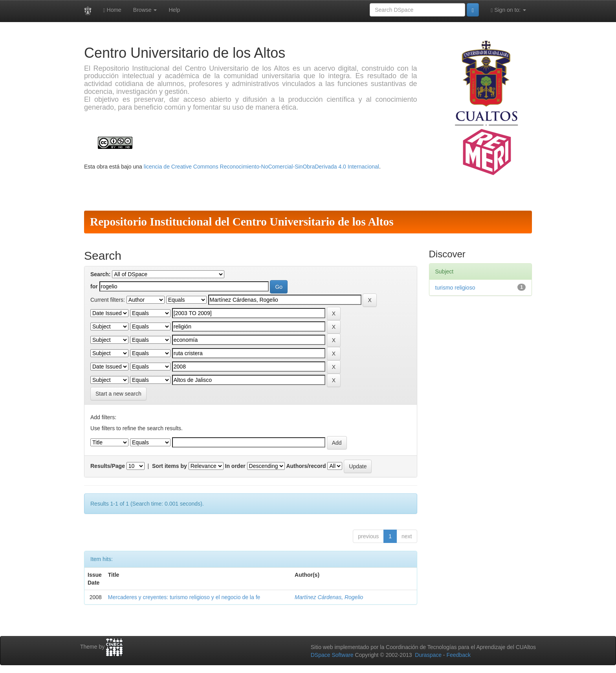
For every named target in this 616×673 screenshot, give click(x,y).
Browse (145, 10)
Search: (100, 274)
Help (174, 10)
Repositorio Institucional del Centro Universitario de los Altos (242, 222)
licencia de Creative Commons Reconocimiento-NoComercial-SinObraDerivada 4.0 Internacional (261, 167)
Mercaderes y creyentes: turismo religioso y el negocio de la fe (184, 597)
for (94, 286)
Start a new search (118, 394)
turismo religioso (455, 288)
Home (112, 10)
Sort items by (170, 466)
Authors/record (306, 466)
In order (235, 466)
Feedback (458, 655)
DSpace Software (332, 655)
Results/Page (108, 466)
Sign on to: (508, 10)
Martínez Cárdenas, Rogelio (329, 597)
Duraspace (428, 655)
